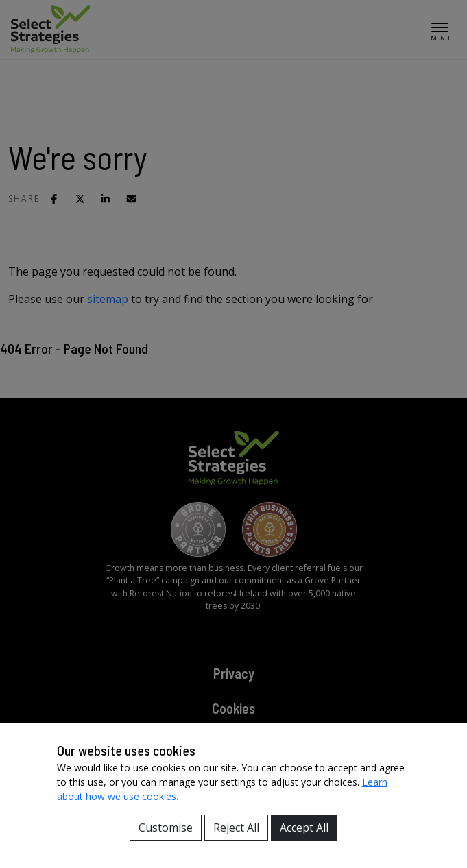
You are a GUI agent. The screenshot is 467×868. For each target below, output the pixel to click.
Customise (166, 828)
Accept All (304, 828)
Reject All (236, 828)
